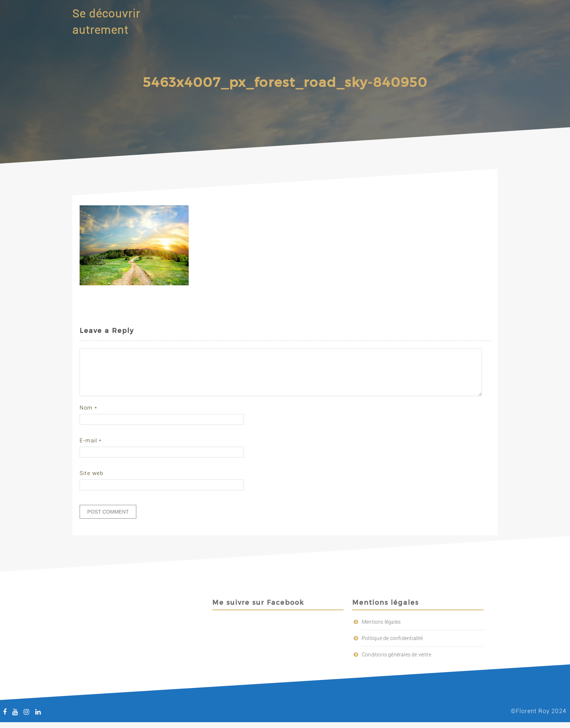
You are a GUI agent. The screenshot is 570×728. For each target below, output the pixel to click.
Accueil (243, 17)
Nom (88, 417)
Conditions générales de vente (396, 663)
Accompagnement (287, 17)
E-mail (91, 449)
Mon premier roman (414, 17)
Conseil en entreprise (349, 17)
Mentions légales (381, 631)
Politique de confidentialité (392, 647)
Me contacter (469, 17)
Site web (92, 482)
